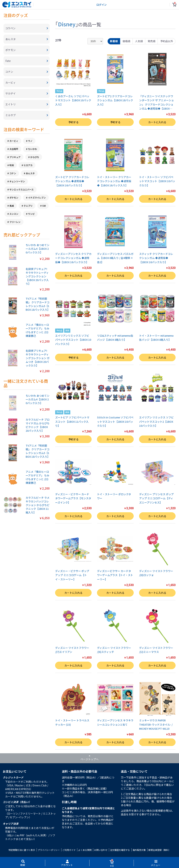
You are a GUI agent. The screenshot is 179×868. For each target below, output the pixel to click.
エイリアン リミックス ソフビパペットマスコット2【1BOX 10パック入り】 (156, 421)
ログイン (101, 5)
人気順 (139, 41)
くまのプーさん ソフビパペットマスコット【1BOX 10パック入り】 (73, 100)
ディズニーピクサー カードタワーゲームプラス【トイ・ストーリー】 (115, 575)
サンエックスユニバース (21, 189)
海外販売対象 (139, 850)
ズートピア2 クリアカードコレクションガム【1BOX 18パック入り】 (115, 100)
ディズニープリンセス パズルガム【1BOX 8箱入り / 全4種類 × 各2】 (115, 258)
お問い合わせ (101, 850)
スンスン (14, 214)
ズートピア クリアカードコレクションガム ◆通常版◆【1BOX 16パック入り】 (72, 181)
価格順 (126, 41)
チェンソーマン (17, 181)
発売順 (152, 41)
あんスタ (30, 173)
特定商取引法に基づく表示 (22, 850)
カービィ (14, 141)
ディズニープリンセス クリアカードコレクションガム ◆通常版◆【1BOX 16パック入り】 (73, 258)
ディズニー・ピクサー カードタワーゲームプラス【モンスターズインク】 (73, 498)
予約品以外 (167, 41)
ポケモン (14, 198)
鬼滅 (12, 206)
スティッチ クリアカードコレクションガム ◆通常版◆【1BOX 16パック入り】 (156, 258)
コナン (13, 173)
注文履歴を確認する (120, 850)
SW (44, 206)
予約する (73, 122)
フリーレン (15, 222)
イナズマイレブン (37, 198)
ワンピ (31, 214)
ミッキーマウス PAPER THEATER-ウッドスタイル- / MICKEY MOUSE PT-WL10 (156, 724)
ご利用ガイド (69, 850)
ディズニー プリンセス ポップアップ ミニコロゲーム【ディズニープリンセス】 (156, 498)
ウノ (30, 141)
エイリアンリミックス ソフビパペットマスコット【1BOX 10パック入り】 (73, 340)
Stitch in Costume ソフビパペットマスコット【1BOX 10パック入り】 (115, 421)
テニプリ (28, 206)
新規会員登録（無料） (159, 850)
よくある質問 (85, 850)
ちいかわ (32, 149)
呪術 (12, 165)
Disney (67, 24)
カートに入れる (157, 122)
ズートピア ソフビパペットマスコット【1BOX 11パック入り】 (72, 421)
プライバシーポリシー (49, 850)
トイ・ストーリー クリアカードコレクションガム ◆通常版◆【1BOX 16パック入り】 (114, 181)
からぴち (35, 157)
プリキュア (15, 157)
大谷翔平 (14, 149)
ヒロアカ (28, 165)
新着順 (114, 41)
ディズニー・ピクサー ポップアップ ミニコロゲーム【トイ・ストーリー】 (72, 575)
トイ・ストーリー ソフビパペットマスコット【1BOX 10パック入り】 (157, 181)
